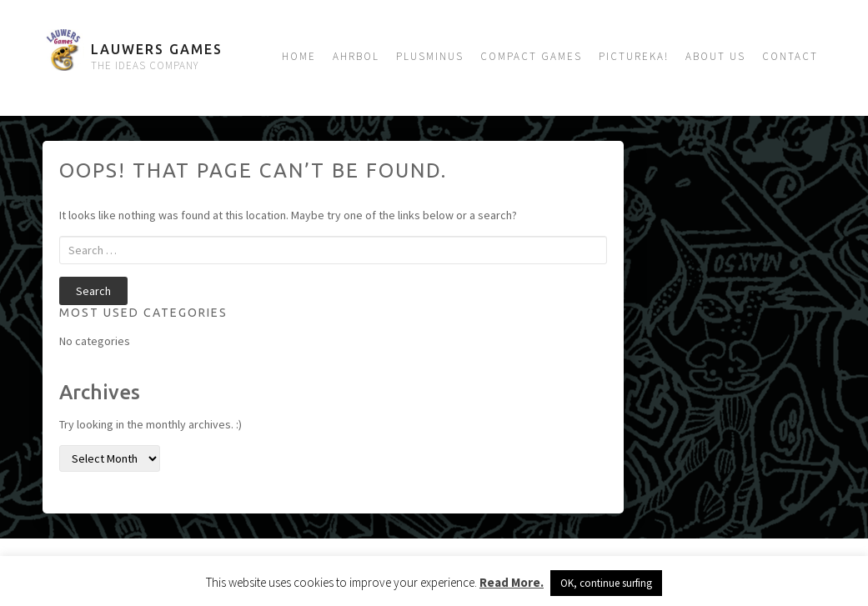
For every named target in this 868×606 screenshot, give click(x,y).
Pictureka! (634, 56)
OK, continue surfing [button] (606, 583)
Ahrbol (356, 56)
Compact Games (531, 56)
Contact (790, 56)
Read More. (512, 582)
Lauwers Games (157, 49)
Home (299, 56)
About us (715, 56)
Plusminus (430, 56)
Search (93, 291)
